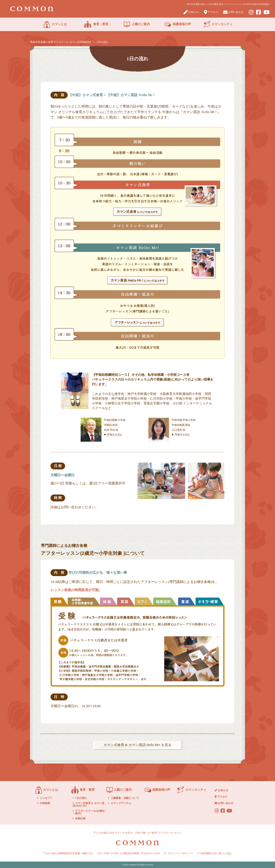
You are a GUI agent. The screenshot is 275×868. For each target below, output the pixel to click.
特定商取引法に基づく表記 (216, 853)
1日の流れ (81, 798)
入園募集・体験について (125, 798)
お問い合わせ (233, 12)
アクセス (211, 12)
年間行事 (80, 819)
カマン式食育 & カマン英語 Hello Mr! (89, 804)
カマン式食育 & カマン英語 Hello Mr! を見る (138, 745)
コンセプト (46, 798)
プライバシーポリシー (180, 853)
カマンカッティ (218, 24)
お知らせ (191, 12)
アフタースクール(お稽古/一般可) (89, 812)
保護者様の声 (178, 24)
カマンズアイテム (121, 803)
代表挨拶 (45, 803)
